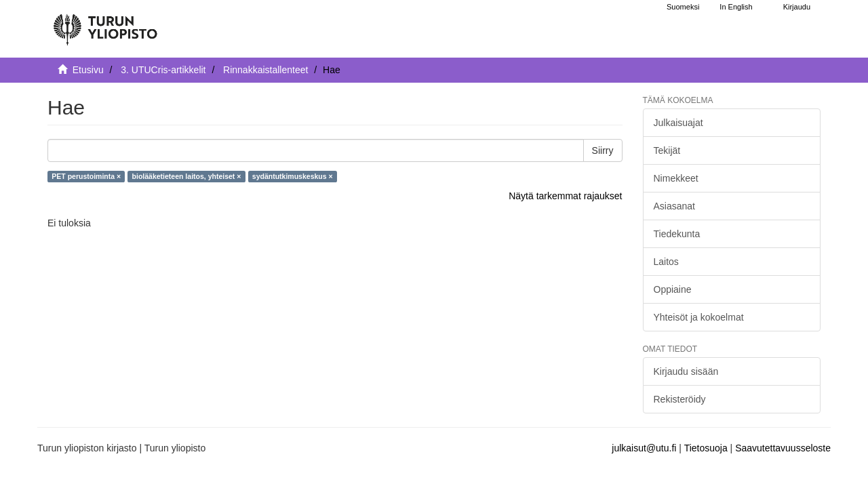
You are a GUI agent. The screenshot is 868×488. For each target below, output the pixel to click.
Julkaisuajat (678, 123)
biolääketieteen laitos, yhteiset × (187, 176)
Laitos (666, 262)
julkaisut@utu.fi (644, 448)
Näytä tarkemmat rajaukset (565, 196)
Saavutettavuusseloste (783, 448)
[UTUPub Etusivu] (105, 24)
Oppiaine (673, 289)
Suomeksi (683, 7)
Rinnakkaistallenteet (265, 70)
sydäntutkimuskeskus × (293, 176)
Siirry (603, 150)
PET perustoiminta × (86, 176)
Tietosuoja (706, 448)
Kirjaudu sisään (686, 371)
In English (736, 7)
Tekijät (667, 150)
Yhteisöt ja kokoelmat (699, 317)
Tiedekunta (677, 234)
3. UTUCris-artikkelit (163, 70)
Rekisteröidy (680, 399)
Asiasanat (674, 206)
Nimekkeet (676, 178)
